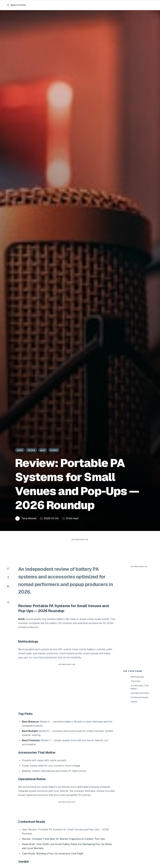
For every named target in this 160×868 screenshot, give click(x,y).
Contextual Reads (140, 697)
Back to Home (16, 5)
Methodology (137, 677)
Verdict (134, 702)
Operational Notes (140, 693)
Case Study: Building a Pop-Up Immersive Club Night (53, 854)
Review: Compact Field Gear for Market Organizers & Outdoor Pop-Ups (63, 839)
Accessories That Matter (140, 687)
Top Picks (136, 681)
